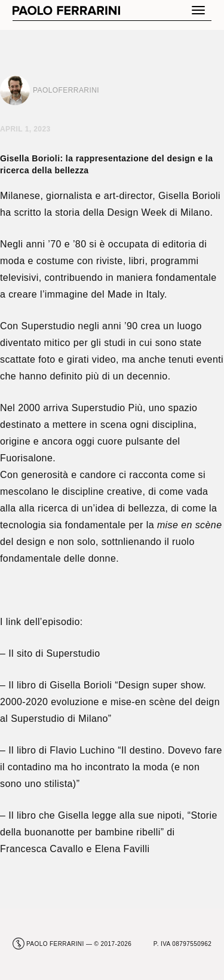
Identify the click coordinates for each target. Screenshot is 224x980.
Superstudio (73, 653)
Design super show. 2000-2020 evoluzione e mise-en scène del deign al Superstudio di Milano (110, 702)
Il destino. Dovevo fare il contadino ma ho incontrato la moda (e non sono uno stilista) (111, 767)
